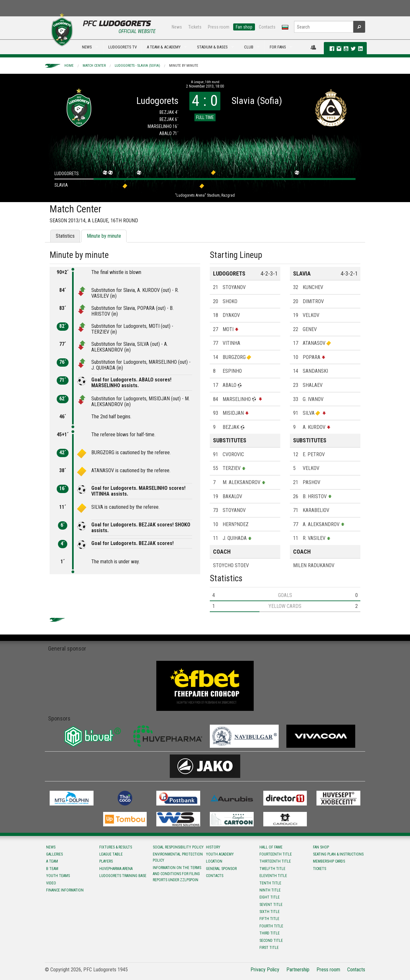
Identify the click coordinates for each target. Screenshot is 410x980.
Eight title (270, 897)
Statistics (65, 236)
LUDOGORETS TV (123, 47)
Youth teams (58, 876)
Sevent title (271, 905)
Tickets (195, 27)
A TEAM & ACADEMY (164, 47)
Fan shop (244, 27)
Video (51, 883)
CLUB (249, 47)
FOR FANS (278, 47)
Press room (219, 27)
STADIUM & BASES (212, 47)
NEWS (87, 47)
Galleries (54, 854)
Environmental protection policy (178, 857)
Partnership (298, 970)
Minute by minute (184, 66)
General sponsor (221, 869)
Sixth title (270, 912)
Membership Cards (329, 861)
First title (269, 948)
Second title (271, 941)
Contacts (267, 27)
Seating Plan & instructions (338, 854)
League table (111, 854)
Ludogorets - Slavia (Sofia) (137, 66)
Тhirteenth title (275, 861)
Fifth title (269, 919)
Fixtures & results (116, 847)
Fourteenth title (276, 854)
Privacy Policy (265, 970)
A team (52, 861)
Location (214, 861)
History (213, 847)
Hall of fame (271, 847)
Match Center (94, 66)
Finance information (65, 890)
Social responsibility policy (178, 847)
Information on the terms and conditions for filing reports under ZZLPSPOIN (177, 874)
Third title (270, 933)
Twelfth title (272, 869)
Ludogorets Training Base (123, 876)
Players (106, 861)
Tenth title (270, 883)
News (177, 27)
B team (52, 869)
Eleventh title (273, 876)
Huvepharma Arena (116, 869)
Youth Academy (220, 854)
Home (69, 66)
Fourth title (271, 926)
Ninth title (270, 890)
